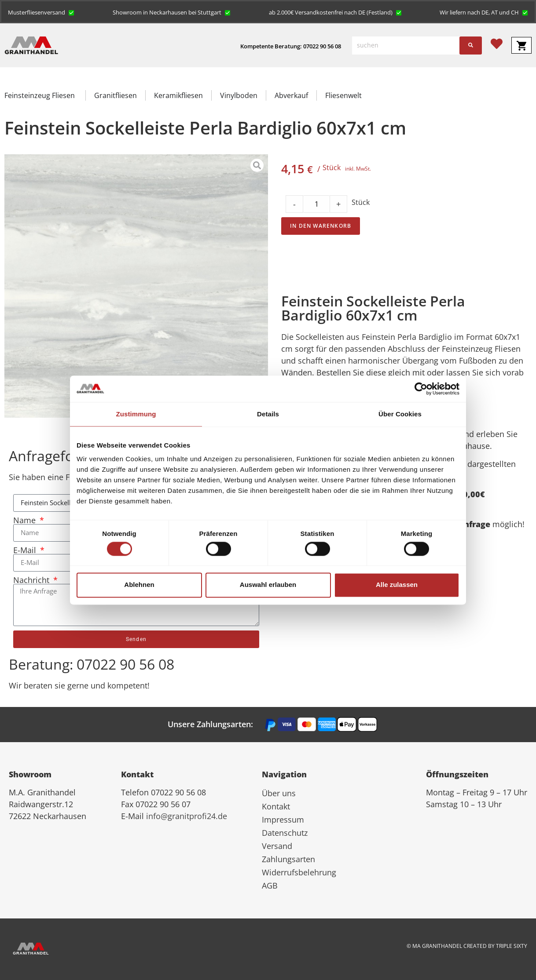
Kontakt (276, 806)
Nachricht (32, 580)
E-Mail (26, 550)
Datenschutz (285, 833)
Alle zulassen (397, 585)
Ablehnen (139, 585)
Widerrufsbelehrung (299, 872)
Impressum (283, 820)
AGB (270, 885)
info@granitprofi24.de (187, 816)
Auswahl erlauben (268, 585)
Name (26, 520)
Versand (277, 846)
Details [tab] (268, 414)
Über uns (279, 793)
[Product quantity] (316, 204)
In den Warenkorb (321, 226)
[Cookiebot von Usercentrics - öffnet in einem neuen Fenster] (421, 389)
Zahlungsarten (288, 859)
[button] (41, 12)
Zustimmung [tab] (136, 414)
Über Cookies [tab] (400, 414)
